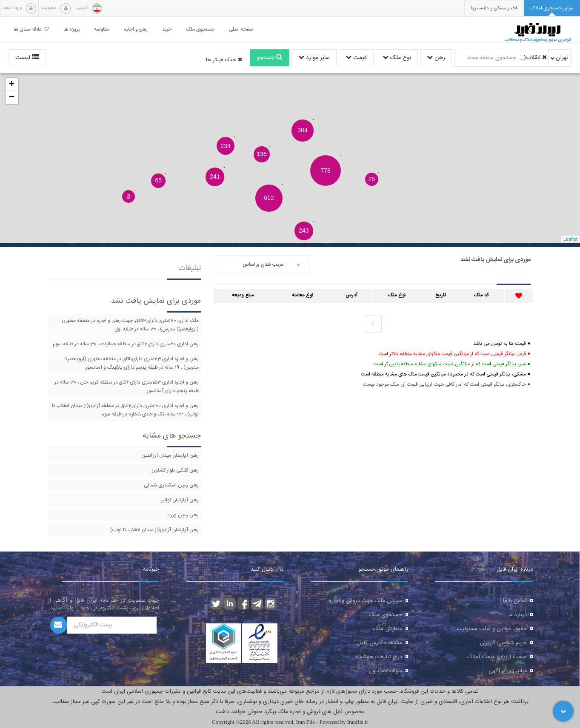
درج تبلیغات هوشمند (379, 657)
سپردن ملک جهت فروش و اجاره (366, 601)
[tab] (552, 8)
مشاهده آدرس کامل (380, 643)
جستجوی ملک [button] (200, 30)
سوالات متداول (386, 671)
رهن (436, 58)
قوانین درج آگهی (508, 671)
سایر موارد (314, 58)
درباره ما (518, 615)
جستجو (270, 58)
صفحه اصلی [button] (241, 30)
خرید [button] (167, 30)
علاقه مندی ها (31, 30)
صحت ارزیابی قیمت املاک (497, 657)
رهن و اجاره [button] (136, 30)
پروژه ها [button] (71, 30)
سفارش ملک (388, 629)
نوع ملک (397, 58)
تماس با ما (515, 601)
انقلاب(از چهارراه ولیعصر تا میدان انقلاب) (533, 58)
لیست (27, 58)
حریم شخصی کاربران (503, 643)
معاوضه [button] (102, 30)
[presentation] (494, 8)
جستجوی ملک (386, 615)
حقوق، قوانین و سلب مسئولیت (492, 629)
